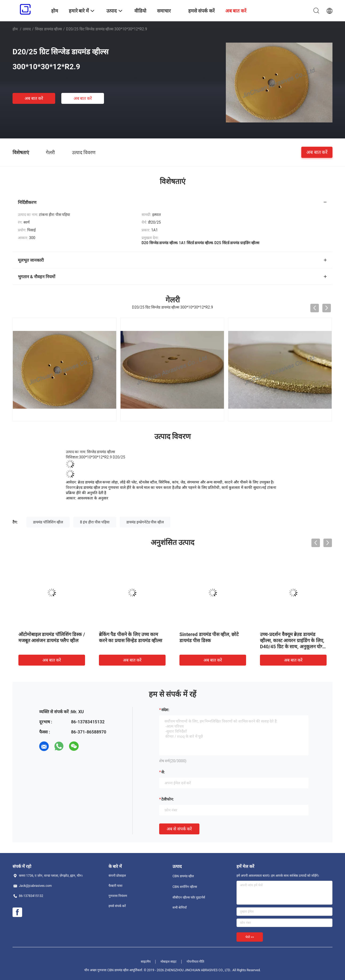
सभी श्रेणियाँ (180, 908)
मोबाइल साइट (169, 962)
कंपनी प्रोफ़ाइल (117, 876)
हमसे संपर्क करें (117, 906)
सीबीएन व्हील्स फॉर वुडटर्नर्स (189, 897)
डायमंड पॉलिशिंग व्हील (48, 522)
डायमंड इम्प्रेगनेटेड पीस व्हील (145, 522)
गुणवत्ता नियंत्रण (118, 896)
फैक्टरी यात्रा (115, 886)
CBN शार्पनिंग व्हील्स (185, 887)
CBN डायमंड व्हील (183, 876)
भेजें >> (250, 937)
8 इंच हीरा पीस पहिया (95, 522)
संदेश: (165, 710)
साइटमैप (146, 962)
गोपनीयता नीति (196, 962)
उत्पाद (27, 29)
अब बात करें (34, 98)
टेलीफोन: (168, 799)
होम (15, 29)
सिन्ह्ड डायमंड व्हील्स (48, 29)
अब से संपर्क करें (179, 829)
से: (163, 772)
